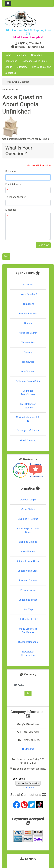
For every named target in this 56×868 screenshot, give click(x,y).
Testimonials (28, 343)
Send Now (43, 245)
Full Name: (11, 171)
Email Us (28, 749)
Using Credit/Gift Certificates (28, 631)
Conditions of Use (28, 600)
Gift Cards (22, 67)
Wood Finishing (28, 440)
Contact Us (11, 73)
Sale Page (21, 55)
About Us (28, 285)
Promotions (11, 61)
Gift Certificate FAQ (28, 619)
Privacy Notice (28, 590)
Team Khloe (28, 362)
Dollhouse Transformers (28, 393)
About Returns (28, 551)
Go (28, 693)
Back (6, 256)
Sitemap (28, 352)
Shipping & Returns (28, 519)
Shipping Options (28, 542)
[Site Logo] (28, 19)
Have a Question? (42, 67)
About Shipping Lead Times (28, 530)
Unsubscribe (28, 787)
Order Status (28, 509)
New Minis (37, 55)
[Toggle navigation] (8, 3)
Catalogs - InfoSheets (28, 431)
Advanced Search (28, 333)
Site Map (28, 609)
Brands (8, 67)
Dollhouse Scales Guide (34, 61)
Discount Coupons (28, 642)
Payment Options (28, 580)
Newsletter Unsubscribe (28, 653)
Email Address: (13, 184)
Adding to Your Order (28, 561)
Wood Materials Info (28, 419)
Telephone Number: (16, 197)
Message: (11, 210)
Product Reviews (28, 314)
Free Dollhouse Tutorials (28, 406)
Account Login (28, 500)
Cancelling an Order (28, 571)
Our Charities (28, 372)
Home (8, 55)
